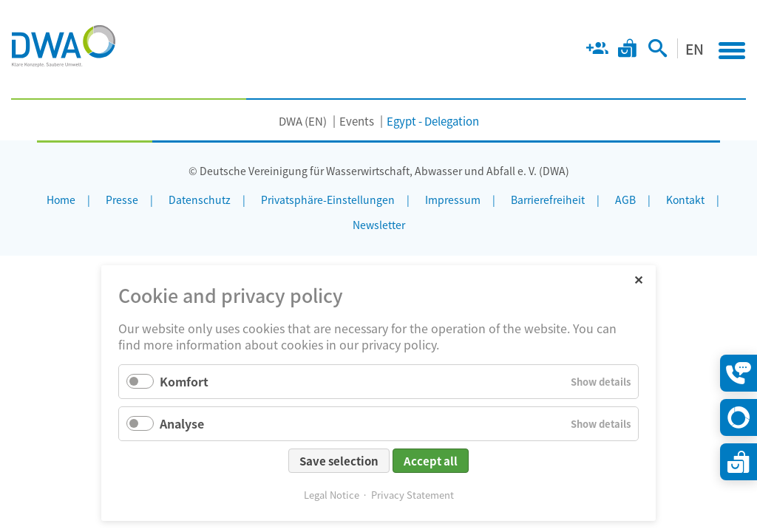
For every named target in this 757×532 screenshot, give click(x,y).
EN (695, 48)
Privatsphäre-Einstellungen (328, 199)
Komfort (184, 381)
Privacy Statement (413, 495)
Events (357, 121)
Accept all (431, 461)
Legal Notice (332, 495)
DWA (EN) (303, 121)
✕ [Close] (638, 279)
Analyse (182, 423)
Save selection (339, 461)
